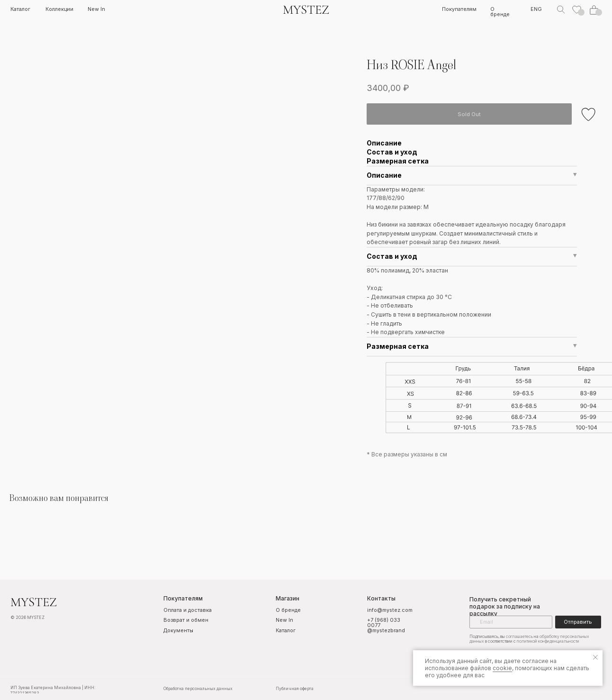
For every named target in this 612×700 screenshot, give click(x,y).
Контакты (378, 599)
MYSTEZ (303, 10)
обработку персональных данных (561, 636)
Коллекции (59, 9)
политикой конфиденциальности (524, 641)
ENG (531, 10)
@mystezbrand (383, 631)
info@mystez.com (387, 610)
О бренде (495, 12)
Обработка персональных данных (195, 688)
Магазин (285, 599)
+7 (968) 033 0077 (380, 623)
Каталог (20, 9)
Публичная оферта (291, 688)
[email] (506, 622)
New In (96, 10)
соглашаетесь (513, 636)
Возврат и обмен (184, 620)
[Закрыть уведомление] (595, 657)
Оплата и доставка (173, 613)
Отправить (573, 622)
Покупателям (455, 10)
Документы (176, 631)
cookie (502, 668)
